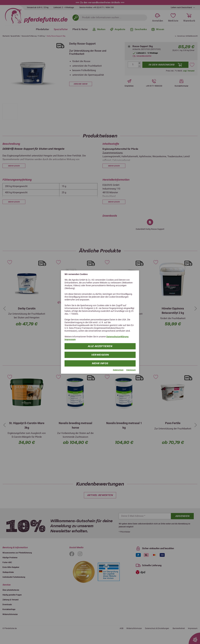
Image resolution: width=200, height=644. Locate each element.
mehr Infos (100, 363)
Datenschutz (118, 370)
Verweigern (100, 355)
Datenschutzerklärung (117, 337)
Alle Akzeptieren (100, 346)
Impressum (70, 339)
